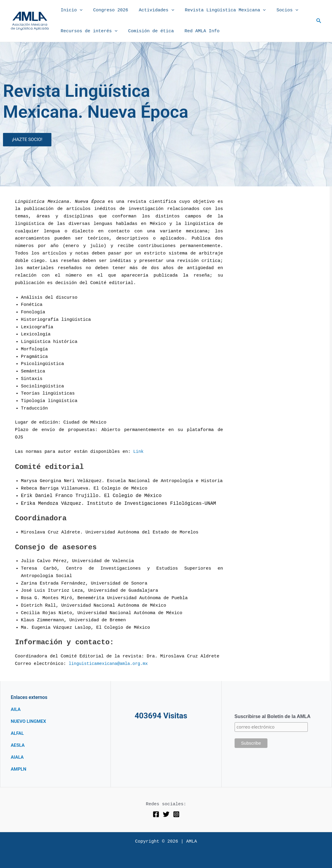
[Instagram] (176, 814)
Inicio (71, 10)
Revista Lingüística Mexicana (219, 10)
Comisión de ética (148, 31)
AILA (16, 709)
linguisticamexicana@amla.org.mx (110, 664)
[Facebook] (156, 814)
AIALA (18, 757)
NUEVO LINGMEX (29, 721)
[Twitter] (166, 814)
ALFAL (18, 733)
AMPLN (19, 769)
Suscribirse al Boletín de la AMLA (273, 716)
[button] (79, 10)
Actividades (152, 10)
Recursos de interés (88, 31)
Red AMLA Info (198, 31)
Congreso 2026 (108, 10)
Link (139, 452)
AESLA (18, 745)
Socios (280, 10)
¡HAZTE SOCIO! (27, 139)
